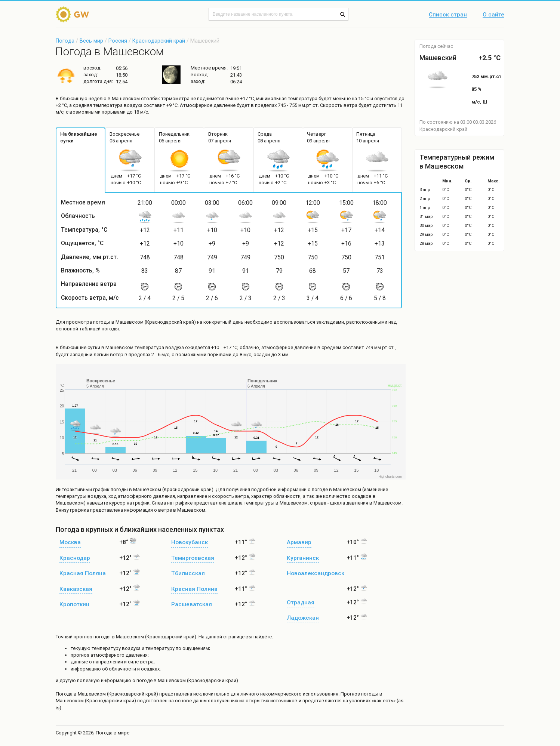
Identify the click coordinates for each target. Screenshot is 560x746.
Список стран (448, 15)
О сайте (493, 15)
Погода (65, 41)
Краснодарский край (159, 41)
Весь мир (91, 41)
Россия (118, 41)
